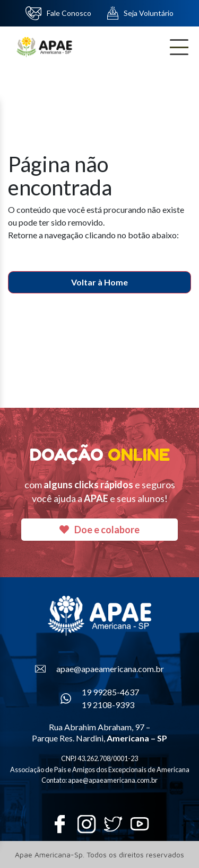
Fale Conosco (58, 13)
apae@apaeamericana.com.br (99, 669)
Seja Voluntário (140, 13)
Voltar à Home (99, 282)
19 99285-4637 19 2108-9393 (100, 698)
